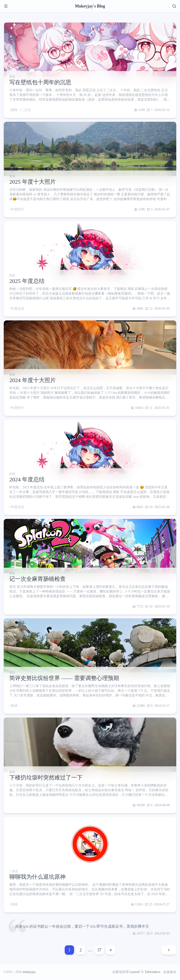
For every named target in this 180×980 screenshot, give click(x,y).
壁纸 (14, 110)
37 (99, 950)
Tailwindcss (152, 972)
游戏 (14, 904)
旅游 (14, 706)
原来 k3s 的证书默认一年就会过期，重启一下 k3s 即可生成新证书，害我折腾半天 (82, 926)
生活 (12, 77)
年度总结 (18, 309)
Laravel (135, 972)
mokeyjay (29, 972)
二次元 (26, 110)
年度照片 (18, 209)
